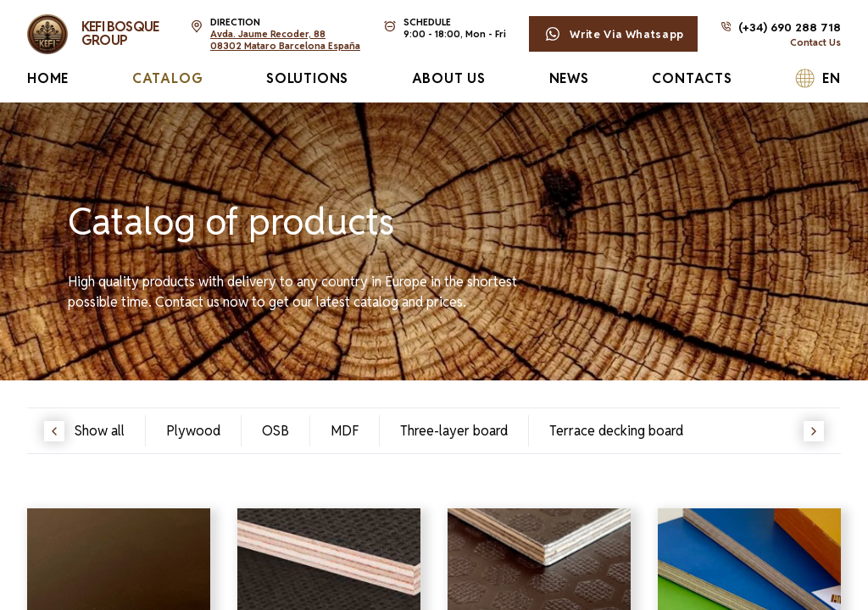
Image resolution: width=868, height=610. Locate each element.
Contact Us (815, 42)
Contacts (692, 78)
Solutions (307, 78)
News (569, 78)
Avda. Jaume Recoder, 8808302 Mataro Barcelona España (285, 40)
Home (48, 78)
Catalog (168, 78)
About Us (449, 78)
